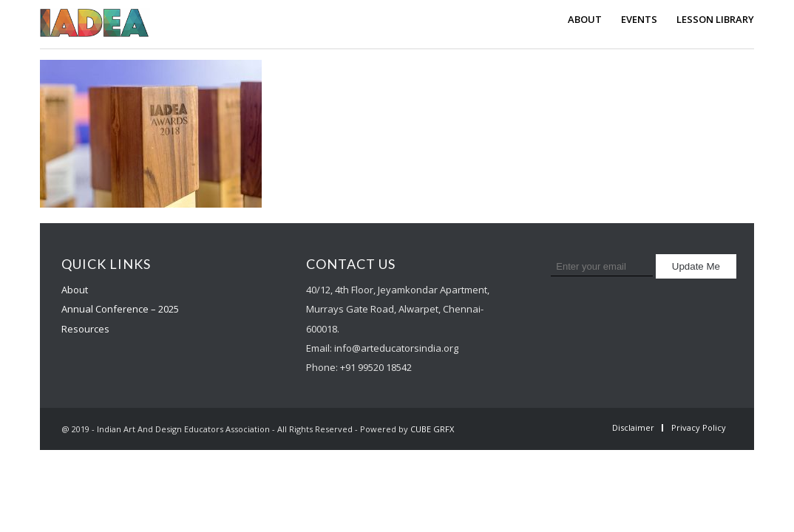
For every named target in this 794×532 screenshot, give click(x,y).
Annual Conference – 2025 (120, 309)
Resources (85, 329)
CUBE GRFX (432, 429)
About (75, 290)
